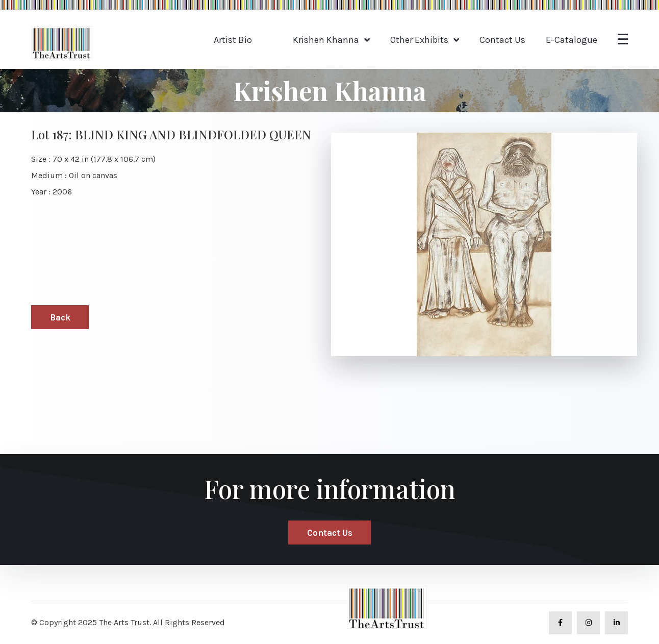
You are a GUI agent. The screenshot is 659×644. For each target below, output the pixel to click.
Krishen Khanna (326, 40)
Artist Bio (233, 40)
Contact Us (502, 40)
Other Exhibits (419, 40)
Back (60, 317)
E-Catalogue (572, 40)
